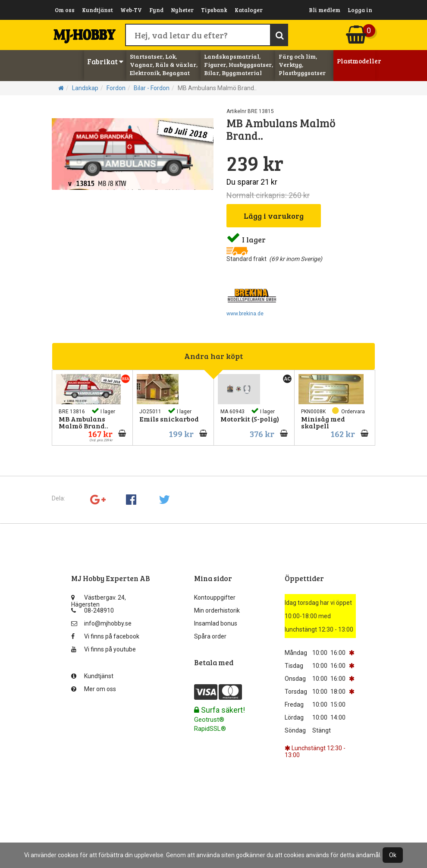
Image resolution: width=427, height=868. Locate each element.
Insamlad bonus (216, 623)
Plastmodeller (356, 61)
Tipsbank (214, 10)
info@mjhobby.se (101, 623)
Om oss (65, 10)
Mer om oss (94, 689)
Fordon (116, 88)
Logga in (360, 10)
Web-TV (131, 10)
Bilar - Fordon (152, 88)
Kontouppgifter (215, 598)
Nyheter (182, 10)
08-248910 (93, 610)
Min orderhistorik (217, 610)
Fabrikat (105, 61)
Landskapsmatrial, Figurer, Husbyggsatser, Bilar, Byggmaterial (239, 64)
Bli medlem (325, 10)
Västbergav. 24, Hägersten (99, 599)
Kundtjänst (97, 10)
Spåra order (210, 636)
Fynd (156, 10)
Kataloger (249, 10)
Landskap (85, 88)
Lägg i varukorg (274, 216)
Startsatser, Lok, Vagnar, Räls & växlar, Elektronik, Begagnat (164, 64)
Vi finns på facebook (105, 636)
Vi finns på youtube (104, 649)
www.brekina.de (245, 314)
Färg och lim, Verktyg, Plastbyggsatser (302, 64)
